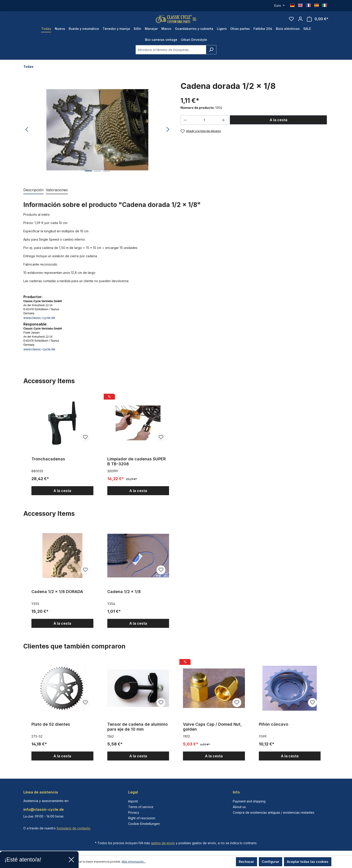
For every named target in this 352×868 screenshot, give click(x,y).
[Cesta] (318, 22)
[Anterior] (27, 135)
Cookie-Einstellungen (144, 824)
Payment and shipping (249, 801)
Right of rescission (142, 818)
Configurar (271, 862)
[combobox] (171, 55)
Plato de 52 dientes (51, 730)
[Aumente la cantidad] (224, 125)
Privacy (134, 812)
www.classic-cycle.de (39, 323)
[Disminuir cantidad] (185, 125)
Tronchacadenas (48, 464)
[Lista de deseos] (291, 22)
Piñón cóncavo (274, 730)
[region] (97, 135)
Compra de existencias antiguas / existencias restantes (274, 812)
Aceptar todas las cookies (308, 862)
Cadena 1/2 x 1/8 (124, 597)
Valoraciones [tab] (57, 195)
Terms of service (141, 807)
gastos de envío (163, 843)
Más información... (134, 862)
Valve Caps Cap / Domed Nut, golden (212, 732)
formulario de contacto (73, 828)
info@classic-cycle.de (44, 809)
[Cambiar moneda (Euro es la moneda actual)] (279, 6)
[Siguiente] (168, 135)
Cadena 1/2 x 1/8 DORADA (57, 597)
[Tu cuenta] (300, 22)
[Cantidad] (204, 125)
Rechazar (246, 862)
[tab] (33, 196)
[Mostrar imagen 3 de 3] (106, 180)
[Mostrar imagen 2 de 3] (97, 180)
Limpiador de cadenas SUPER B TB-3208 (136, 467)
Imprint (133, 801)
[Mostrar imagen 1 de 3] (88, 180)
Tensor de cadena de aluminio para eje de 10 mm (137, 732)
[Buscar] (211, 55)
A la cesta (278, 125)
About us (239, 807)
